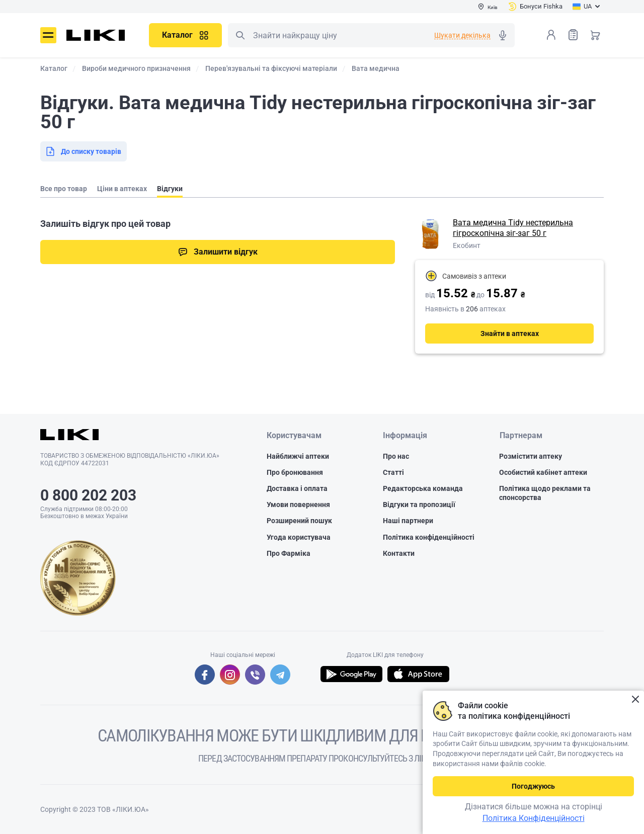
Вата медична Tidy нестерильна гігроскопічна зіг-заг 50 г (513, 228)
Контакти (399, 553)
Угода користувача (299, 537)
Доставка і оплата (297, 488)
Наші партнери (408, 521)
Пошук (240, 35)
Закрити (635, 699)
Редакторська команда (423, 488)
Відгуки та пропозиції (419, 505)
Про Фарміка (289, 553)
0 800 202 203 (88, 495)
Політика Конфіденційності (534, 818)
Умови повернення (298, 505)
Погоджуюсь (533, 786)
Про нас (396, 456)
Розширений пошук (299, 521)
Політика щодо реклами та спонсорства (545, 493)
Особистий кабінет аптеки (543, 472)
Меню (48, 35)
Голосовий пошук (503, 35)
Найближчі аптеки (298, 456)
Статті (393, 472)
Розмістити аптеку (531, 456)
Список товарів (573, 34)
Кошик (595, 35)
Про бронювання (295, 472)
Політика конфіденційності (429, 537)
